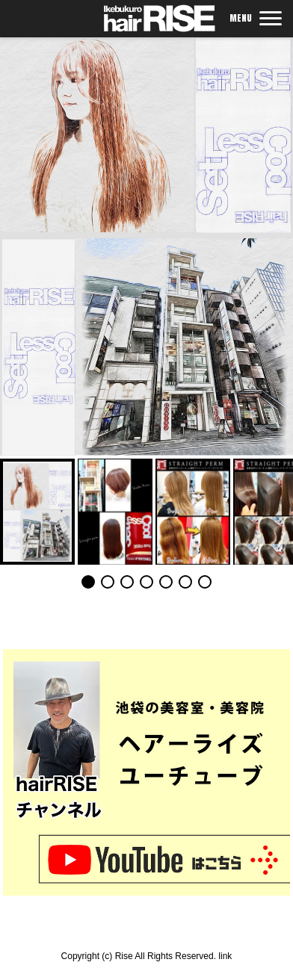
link (225, 956)
